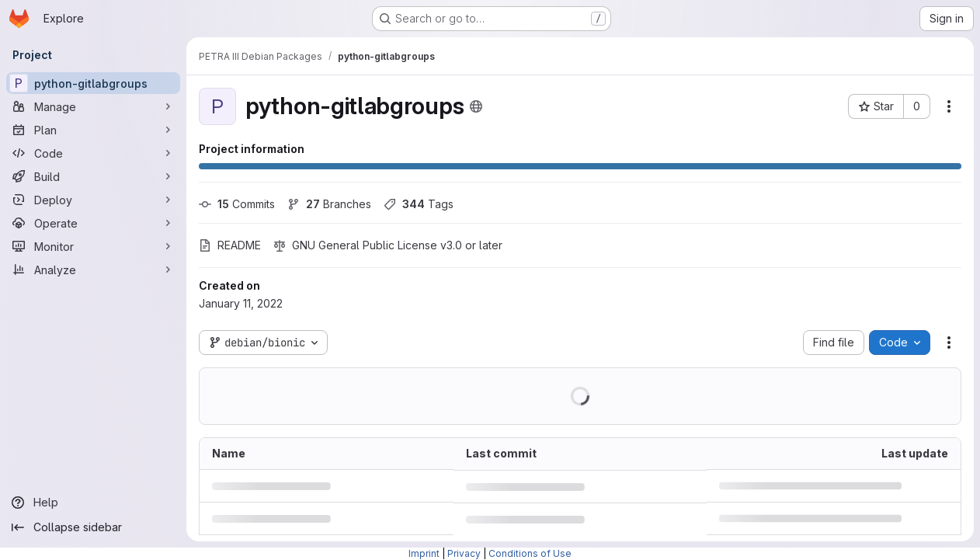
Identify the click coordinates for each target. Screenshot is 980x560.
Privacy (464, 553)
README (230, 245)
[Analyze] (93, 270)
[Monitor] (93, 246)
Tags (419, 204)
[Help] (93, 503)
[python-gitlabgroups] (93, 83)
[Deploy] (93, 200)
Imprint (424, 553)
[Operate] (93, 223)
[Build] (93, 176)
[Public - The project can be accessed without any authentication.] (476, 106)
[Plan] (93, 130)
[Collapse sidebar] (93, 527)
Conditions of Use (530, 553)
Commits (237, 204)
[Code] (93, 153)
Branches (329, 204)
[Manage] (93, 106)
